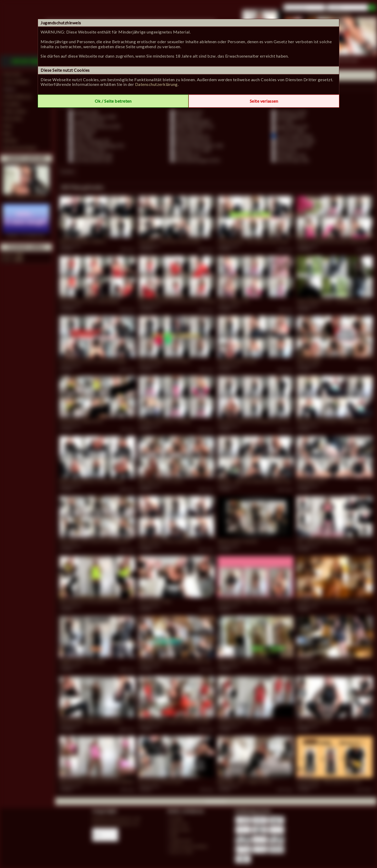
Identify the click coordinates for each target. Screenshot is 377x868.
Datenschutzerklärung (156, 84)
